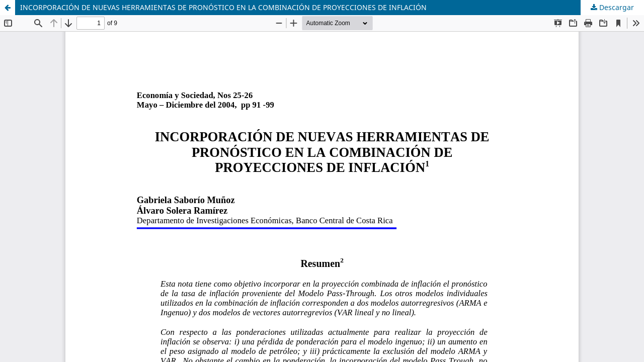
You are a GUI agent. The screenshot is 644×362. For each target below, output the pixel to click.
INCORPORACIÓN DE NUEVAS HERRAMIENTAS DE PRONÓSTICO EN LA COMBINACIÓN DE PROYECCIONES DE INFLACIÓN (223, 7)
